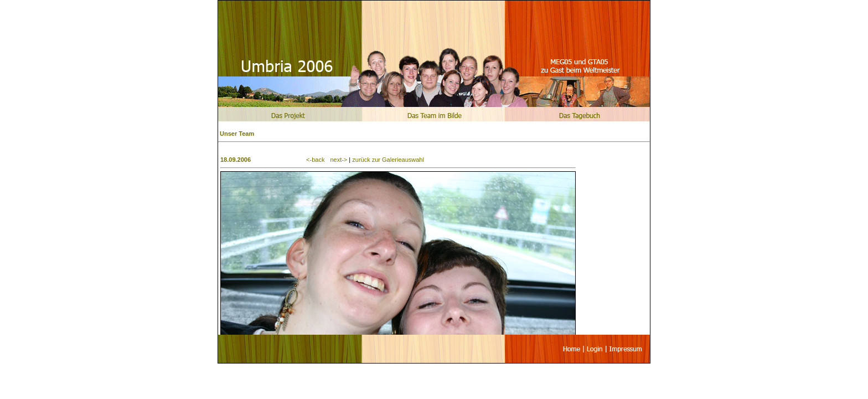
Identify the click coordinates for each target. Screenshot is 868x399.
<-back (315, 160)
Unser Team (237, 134)
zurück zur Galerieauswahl (388, 160)
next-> (339, 160)
